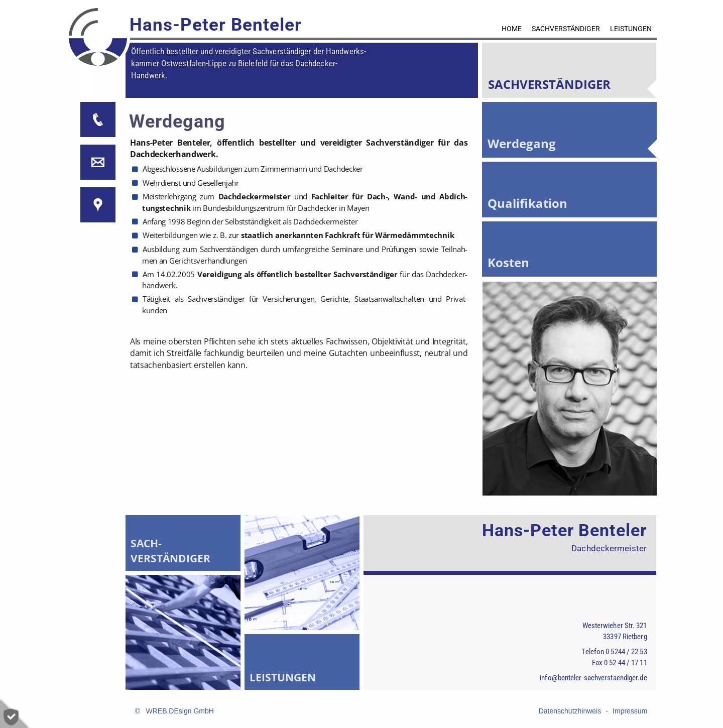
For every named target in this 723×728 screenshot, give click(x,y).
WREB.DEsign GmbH (179, 711)
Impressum (630, 711)
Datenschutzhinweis (570, 711)
